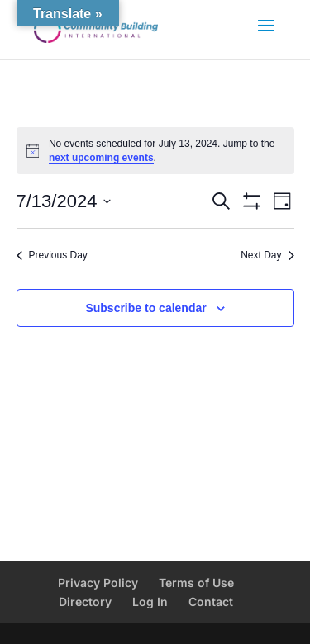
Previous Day (52, 255)
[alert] (155, 151)
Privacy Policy (98, 582)
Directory (85, 601)
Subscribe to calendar (145, 308)
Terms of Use (196, 582)
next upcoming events (101, 158)
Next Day (267, 255)
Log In (150, 601)
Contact (211, 601)
